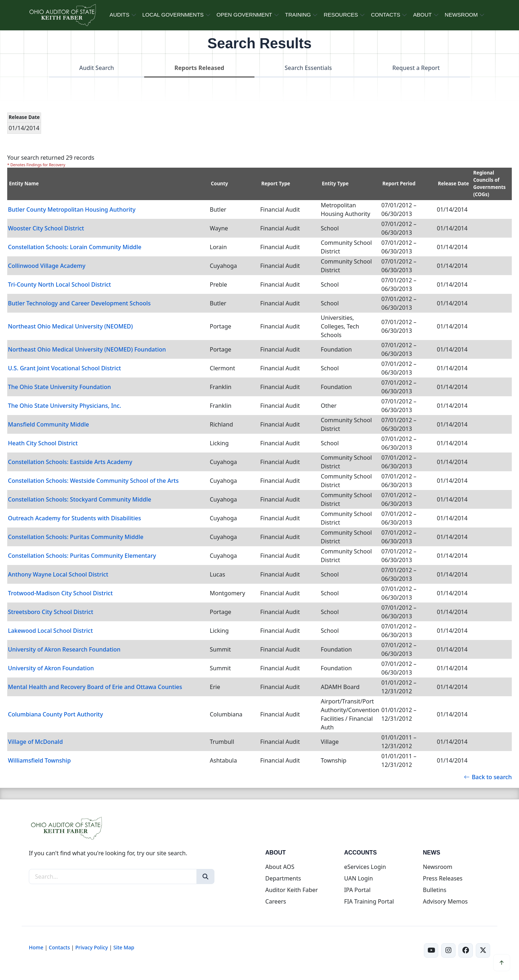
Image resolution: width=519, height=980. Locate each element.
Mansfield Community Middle (48, 424)
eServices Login (365, 867)
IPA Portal (358, 890)
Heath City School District (43, 443)
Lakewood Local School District (50, 631)
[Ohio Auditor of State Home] (62, 15)
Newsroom (438, 867)
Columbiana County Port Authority (56, 714)
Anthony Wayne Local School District (58, 574)
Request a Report (416, 68)
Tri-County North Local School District (59, 284)
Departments (283, 878)
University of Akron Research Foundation (64, 649)
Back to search (488, 777)
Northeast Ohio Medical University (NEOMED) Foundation (87, 349)
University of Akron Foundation (51, 668)
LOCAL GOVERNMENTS (173, 15)
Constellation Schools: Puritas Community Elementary (82, 556)
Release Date (453, 184)
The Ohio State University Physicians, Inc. (65, 406)
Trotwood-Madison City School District (60, 593)
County (219, 184)
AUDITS (119, 15)
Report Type (276, 184)
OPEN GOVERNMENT (244, 15)
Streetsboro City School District (51, 612)
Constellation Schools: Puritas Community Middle (76, 537)
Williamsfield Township (39, 760)
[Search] (205, 877)
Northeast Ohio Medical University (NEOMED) (70, 326)
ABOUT (422, 15)
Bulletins (434, 890)
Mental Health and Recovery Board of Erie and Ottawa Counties (95, 687)
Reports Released (199, 68)
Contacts (59, 947)
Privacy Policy (92, 947)
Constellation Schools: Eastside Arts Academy (70, 462)
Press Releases (443, 878)
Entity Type (335, 184)
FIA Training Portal (369, 901)
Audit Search (97, 68)
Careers (276, 901)
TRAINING (298, 15)
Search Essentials (308, 68)
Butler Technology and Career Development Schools (79, 303)
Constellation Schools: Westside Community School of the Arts (93, 481)
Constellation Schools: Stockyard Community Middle (79, 499)
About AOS (280, 867)
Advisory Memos (445, 901)
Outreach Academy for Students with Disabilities (74, 518)
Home (36, 947)
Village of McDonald (35, 742)
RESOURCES (341, 15)
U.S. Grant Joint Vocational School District (65, 368)
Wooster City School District (46, 228)
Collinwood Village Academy (47, 266)
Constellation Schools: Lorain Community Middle (75, 247)
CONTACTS (385, 15)
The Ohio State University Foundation (59, 387)
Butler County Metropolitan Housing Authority (72, 209)
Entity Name (24, 184)
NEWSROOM (461, 15)
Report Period (399, 184)
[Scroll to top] (502, 963)
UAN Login (359, 878)
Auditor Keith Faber (292, 890)
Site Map (124, 947)
